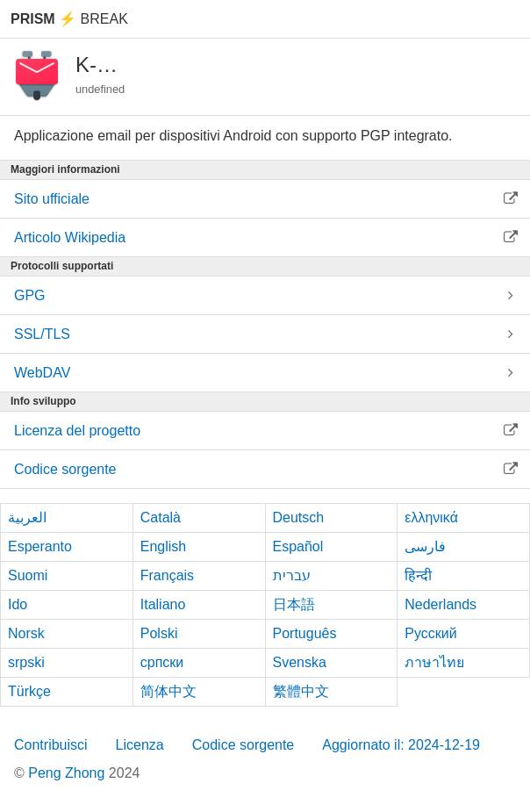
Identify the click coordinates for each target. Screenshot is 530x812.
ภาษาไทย (434, 662)
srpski (26, 662)
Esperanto (40, 546)
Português (305, 633)
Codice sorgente (244, 745)
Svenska (300, 662)
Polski (159, 633)
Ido (18, 604)
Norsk (26, 633)
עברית (292, 575)
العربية (27, 517)
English (163, 546)
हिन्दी (418, 575)
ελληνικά (431, 517)
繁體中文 (301, 691)
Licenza (140, 745)
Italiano (163, 604)
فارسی (425, 546)
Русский (430, 633)
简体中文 (168, 691)
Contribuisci (51, 745)
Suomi (28, 575)
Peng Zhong (68, 773)
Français (167, 575)
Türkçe (29, 691)
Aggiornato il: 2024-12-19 (401, 745)
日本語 (294, 604)
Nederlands (440, 604)
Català (161, 517)
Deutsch (299, 517)
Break (69, 19)
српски (162, 662)
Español (298, 546)
